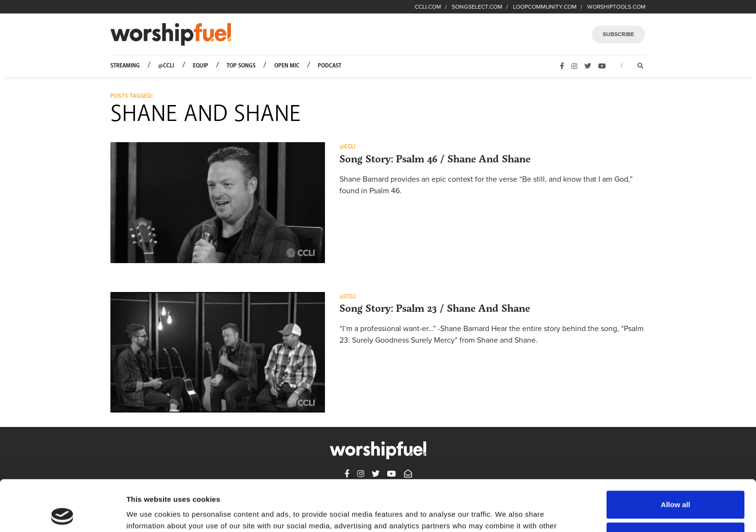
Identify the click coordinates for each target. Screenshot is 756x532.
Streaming (125, 66)
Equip (201, 66)
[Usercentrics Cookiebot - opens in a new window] (62, 513)
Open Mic (287, 66)
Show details (149, 513)
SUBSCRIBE (618, 34)
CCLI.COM (428, 7)
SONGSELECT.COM (477, 7)
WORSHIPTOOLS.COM (616, 7)
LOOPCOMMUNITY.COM (545, 7)
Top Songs (241, 66)
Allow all (676, 454)
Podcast (330, 66)
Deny (676, 485)
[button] (218, 202)
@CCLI (166, 66)
